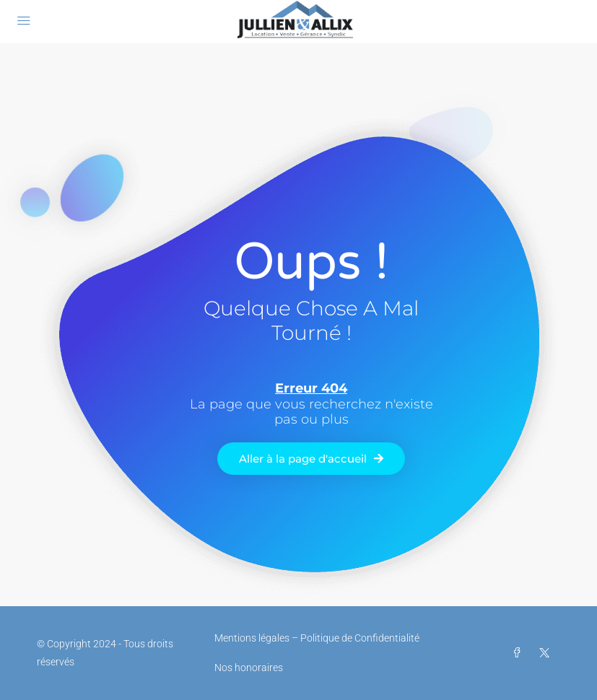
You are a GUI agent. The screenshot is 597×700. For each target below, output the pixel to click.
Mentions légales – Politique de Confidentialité (317, 638)
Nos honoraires (249, 668)
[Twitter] (547, 653)
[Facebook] (520, 653)
